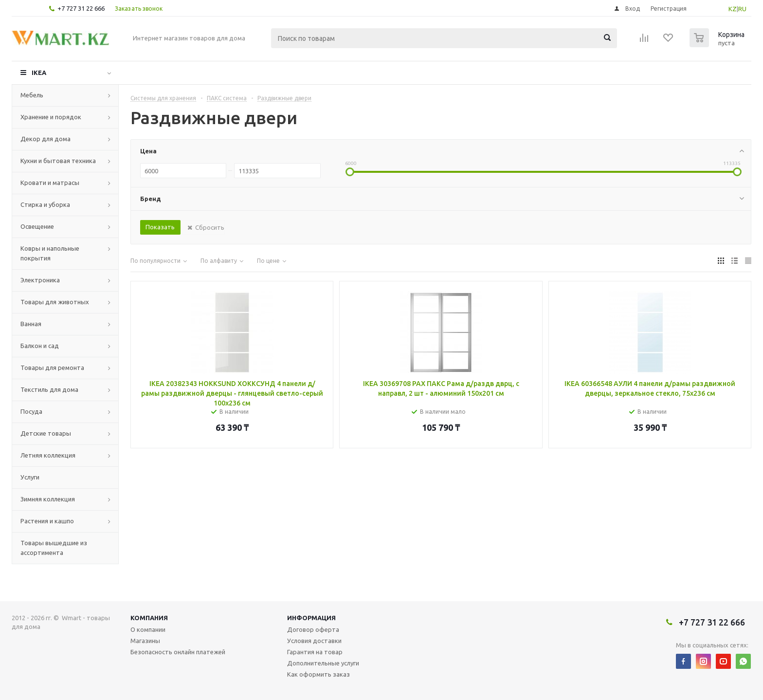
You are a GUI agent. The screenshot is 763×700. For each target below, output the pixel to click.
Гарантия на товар (315, 652)
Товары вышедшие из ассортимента (54, 548)
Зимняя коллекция (48, 499)
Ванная (31, 324)
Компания (149, 618)
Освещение (37, 226)
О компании (148, 629)
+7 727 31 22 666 (81, 8)
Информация (311, 618)
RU (742, 9)
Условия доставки (314, 641)
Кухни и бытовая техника (58, 161)
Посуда (31, 411)
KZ (733, 9)
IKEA (39, 73)
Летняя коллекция (48, 455)
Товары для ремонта (52, 368)
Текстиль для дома (49, 389)
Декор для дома (45, 139)
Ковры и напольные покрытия (50, 253)
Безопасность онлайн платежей (178, 652)
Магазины (145, 641)
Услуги (30, 477)
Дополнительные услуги (323, 663)
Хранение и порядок (51, 117)
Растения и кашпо (47, 521)
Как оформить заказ (318, 674)
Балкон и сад (40, 346)
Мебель (32, 95)
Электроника (40, 280)
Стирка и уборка (45, 204)
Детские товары (46, 433)
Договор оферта (313, 629)
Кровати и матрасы (50, 183)
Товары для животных (55, 302)
